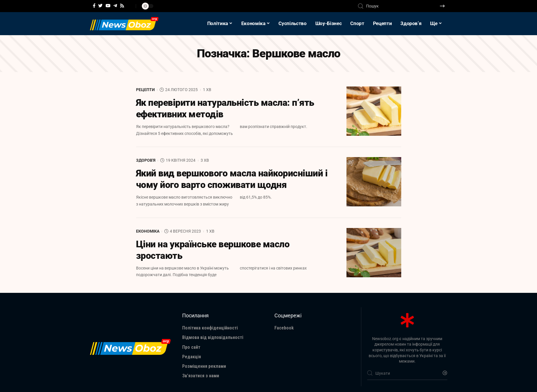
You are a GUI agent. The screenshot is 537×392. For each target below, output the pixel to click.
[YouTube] (108, 6)
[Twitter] (100, 6)
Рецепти (145, 90)
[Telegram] (115, 6)
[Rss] (122, 6)
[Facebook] (94, 6)
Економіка (148, 231)
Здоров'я (146, 160)
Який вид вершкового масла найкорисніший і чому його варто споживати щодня (232, 179)
